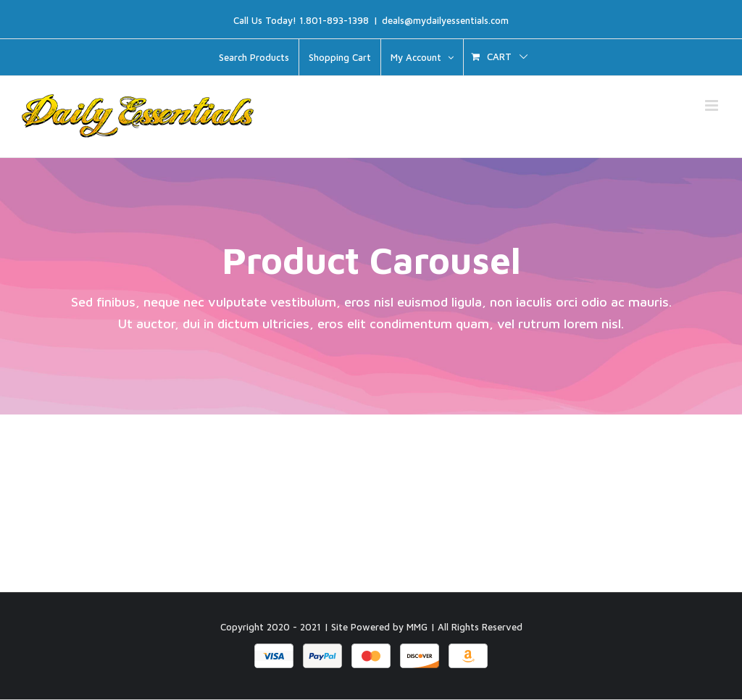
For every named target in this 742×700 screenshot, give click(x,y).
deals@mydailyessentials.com (445, 20)
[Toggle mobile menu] (713, 105)
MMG (417, 628)
